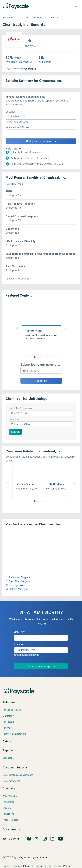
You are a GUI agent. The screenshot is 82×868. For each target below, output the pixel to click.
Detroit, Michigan (19, 589)
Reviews (30, 46)
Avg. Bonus (45, 62)
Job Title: (20, 632)
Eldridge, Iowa (17, 585)
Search (15, 432)
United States (9, 18)
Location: (11, 112)
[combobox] (41, 117)
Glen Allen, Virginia (19, 581)
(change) (25, 122)
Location (14, 419)
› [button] (65, 328)
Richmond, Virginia (19, 577)
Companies (24, 18)
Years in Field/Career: (18, 127)
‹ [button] (17, 328)
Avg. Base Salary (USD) (19, 62)
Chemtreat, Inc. (40, 18)
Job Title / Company (20, 408)
